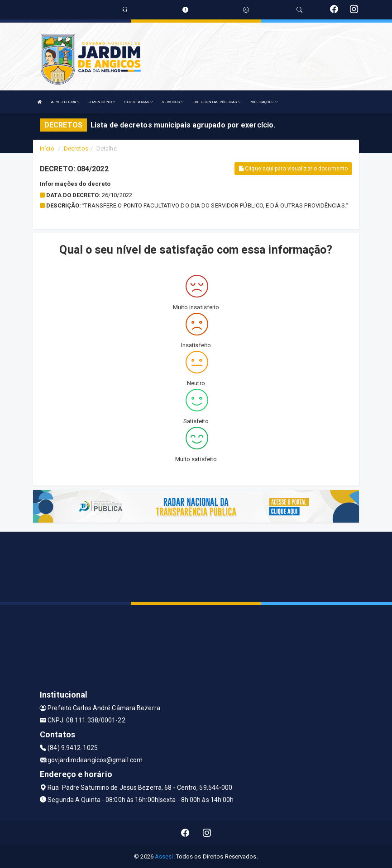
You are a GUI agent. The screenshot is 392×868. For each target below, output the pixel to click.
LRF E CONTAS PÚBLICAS (216, 102)
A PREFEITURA (65, 102)
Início (47, 149)
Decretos (76, 149)
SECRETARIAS (138, 102)
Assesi (164, 856)
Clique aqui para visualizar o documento (293, 169)
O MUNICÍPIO (102, 102)
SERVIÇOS (172, 102)
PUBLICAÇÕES (263, 102)
